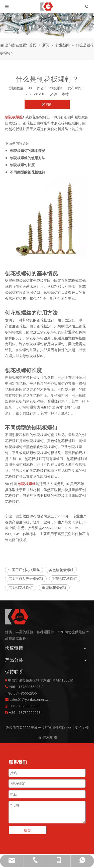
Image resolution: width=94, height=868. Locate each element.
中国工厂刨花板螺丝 (24, 570)
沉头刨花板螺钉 (21, 588)
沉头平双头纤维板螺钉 (26, 579)
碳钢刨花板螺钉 (65, 579)
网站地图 (50, 737)
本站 (65, 94)
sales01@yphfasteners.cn (30, 699)
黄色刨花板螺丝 (61, 570)
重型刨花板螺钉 (54, 588)
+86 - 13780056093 (25, 706)
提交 (28, 830)
